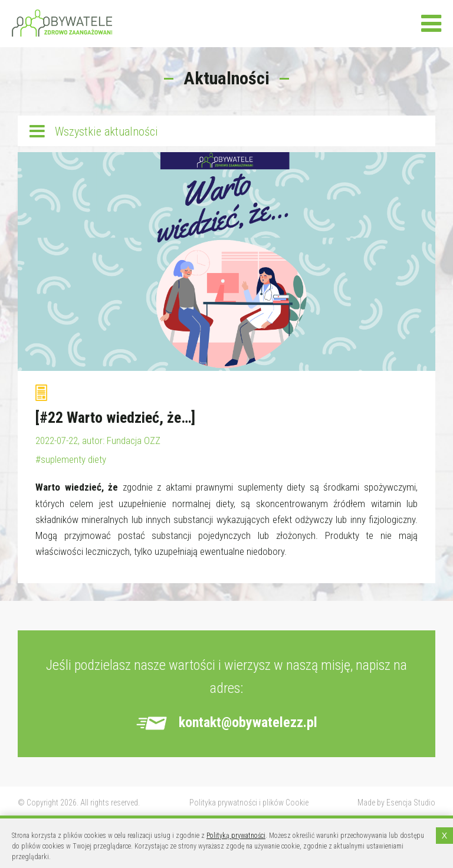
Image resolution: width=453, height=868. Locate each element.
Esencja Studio (411, 803)
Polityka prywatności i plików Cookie (249, 803)
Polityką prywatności (236, 836)
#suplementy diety (71, 459)
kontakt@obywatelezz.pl (248, 722)
